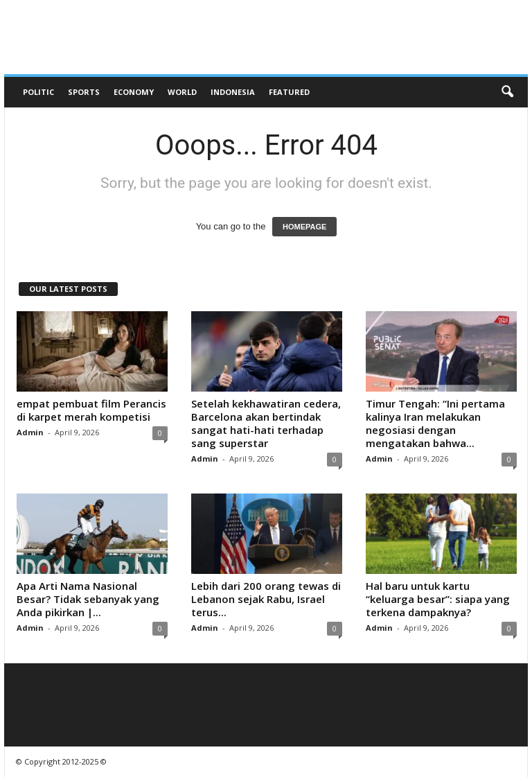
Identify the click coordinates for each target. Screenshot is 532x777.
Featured (289, 92)
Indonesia (233, 92)
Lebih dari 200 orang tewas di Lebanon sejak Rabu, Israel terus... (266, 599)
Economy (134, 92)
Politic (38, 92)
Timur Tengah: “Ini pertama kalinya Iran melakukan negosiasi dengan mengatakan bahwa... (435, 423)
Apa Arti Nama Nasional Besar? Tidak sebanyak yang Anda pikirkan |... (88, 599)
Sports (84, 92)
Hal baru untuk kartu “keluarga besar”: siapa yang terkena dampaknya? (438, 599)
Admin (30, 432)
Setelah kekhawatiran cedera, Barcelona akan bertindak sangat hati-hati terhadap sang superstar (266, 423)
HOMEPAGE (304, 227)
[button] (507, 92)
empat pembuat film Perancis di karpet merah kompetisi (91, 410)
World (182, 92)
